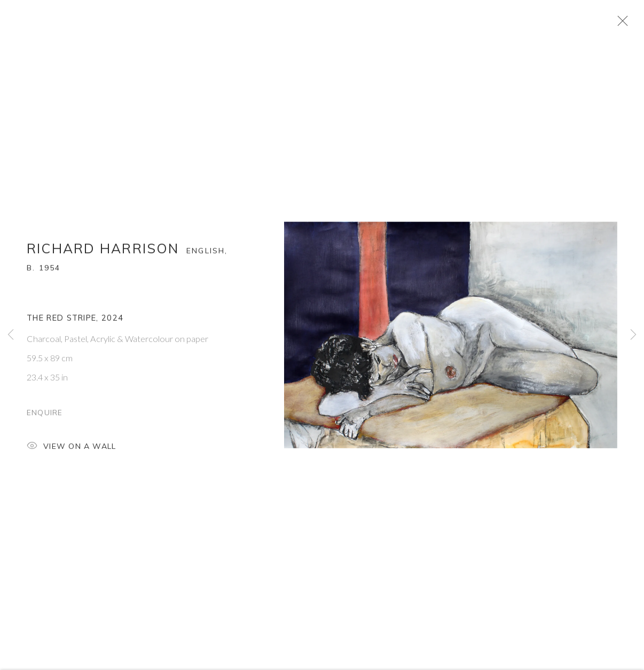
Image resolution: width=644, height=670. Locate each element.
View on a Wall (71, 455)
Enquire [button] (45, 420)
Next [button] (633, 335)
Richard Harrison (103, 257)
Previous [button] (11, 335)
